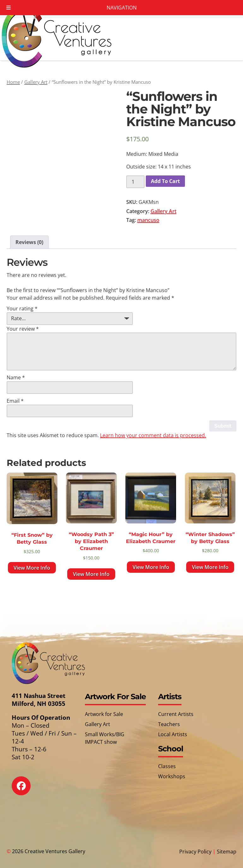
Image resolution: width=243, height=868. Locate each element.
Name (16, 377)
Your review (23, 329)
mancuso (148, 220)
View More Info (32, 568)
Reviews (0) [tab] (29, 242)
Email (15, 401)
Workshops (172, 776)
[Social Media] (26, 790)
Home (13, 82)
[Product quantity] (135, 182)
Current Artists (176, 714)
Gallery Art (36, 82)
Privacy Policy (195, 852)
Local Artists (173, 734)
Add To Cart (165, 181)
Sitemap (227, 852)
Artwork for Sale (104, 714)
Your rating (22, 309)
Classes (167, 766)
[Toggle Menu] (9, 8)
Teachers (169, 724)
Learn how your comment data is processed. (153, 435)
